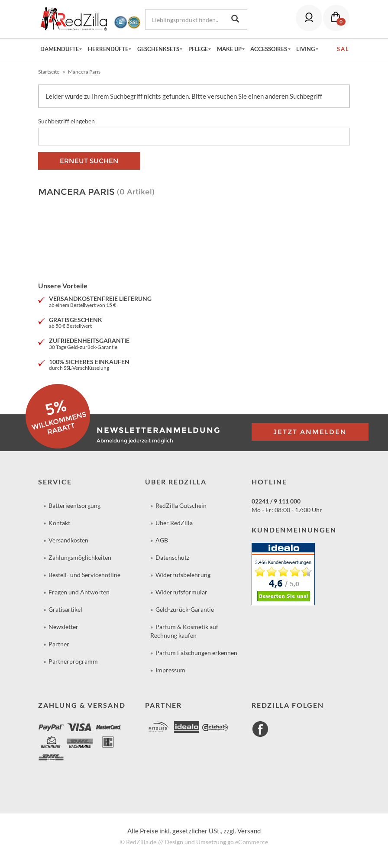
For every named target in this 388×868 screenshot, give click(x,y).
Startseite (49, 72)
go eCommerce (248, 842)
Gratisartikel (65, 609)
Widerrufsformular (181, 592)
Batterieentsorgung (74, 505)
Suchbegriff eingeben (66, 121)
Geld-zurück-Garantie (185, 609)
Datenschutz (172, 557)
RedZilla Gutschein (181, 505)
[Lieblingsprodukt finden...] (184, 19)
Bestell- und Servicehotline (84, 575)
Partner (59, 644)
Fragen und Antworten (79, 592)
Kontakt (59, 523)
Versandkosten (68, 540)
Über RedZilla (174, 523)
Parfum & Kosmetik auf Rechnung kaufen (184, 631)
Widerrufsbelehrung (183, 575)
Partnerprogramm (73, 661)
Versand (249, 831)
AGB (162, 540)
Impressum (170, 670)
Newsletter (63, 627)
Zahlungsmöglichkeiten (80, 557)
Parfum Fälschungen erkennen (196, 653)
